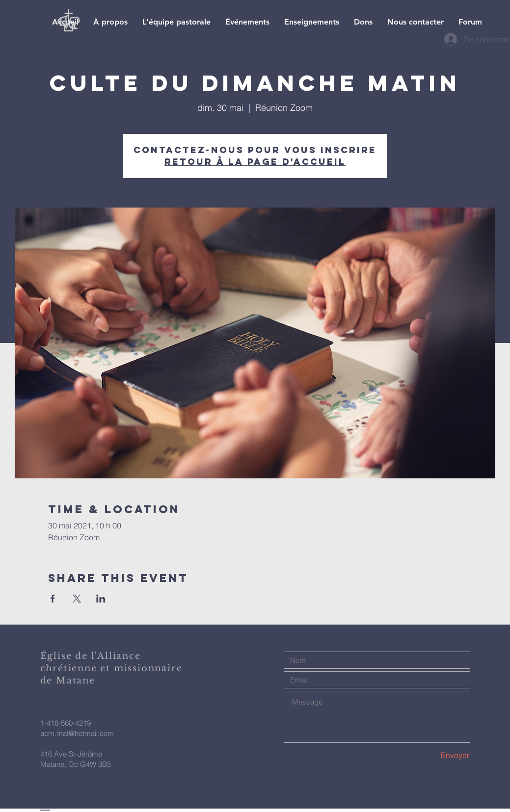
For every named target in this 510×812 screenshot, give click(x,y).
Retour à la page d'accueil (255, 162)
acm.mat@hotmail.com (77, 733)
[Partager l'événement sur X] (77, 599)
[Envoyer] (435, 755)
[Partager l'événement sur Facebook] (53, 599)
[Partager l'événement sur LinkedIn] (101, 599)
